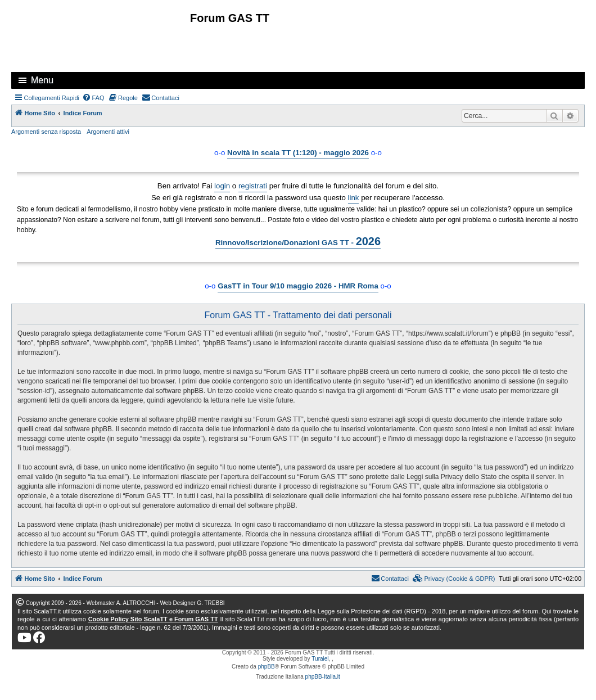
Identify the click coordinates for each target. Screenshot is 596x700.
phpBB (267, 667)
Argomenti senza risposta (46, 132)
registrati (253, 186)
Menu (42, 80)
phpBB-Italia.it (323, 677)
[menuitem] (93, 98)
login (222, 186)
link (354, 198)
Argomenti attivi (108, 132)
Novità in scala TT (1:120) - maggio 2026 (298, 153)
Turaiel (320, 659)
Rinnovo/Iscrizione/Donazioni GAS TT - (298, 241)
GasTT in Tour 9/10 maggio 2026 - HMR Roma (298, 286)
